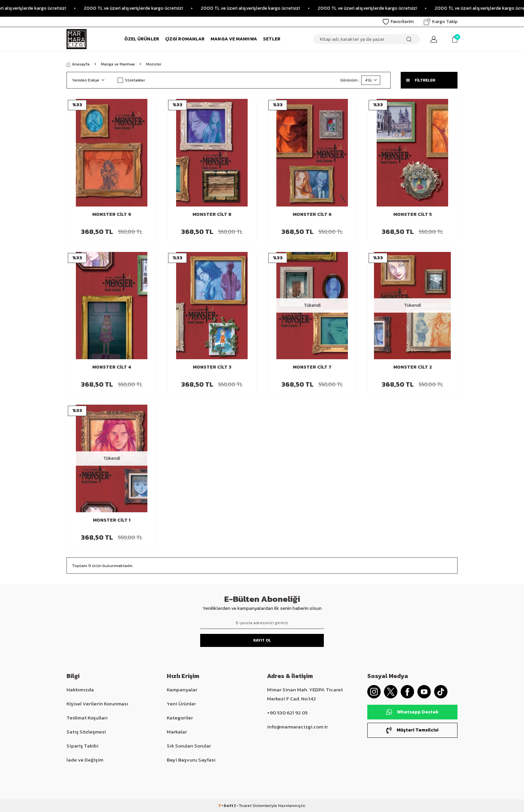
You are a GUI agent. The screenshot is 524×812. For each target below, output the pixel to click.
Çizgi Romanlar (185, 39)
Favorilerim (398, 22)
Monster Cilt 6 (312, 215)
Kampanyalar (182, 690)
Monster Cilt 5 (413, 215)
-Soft (226, 806)
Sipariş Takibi (83, 746)
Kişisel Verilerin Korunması (97, 704)
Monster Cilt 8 (212, 215)
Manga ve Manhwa (234, 39)
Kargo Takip (441, 22)
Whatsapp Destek (412, 712)
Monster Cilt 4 (112, 367)
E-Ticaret (243, 806)
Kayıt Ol (262, 640)
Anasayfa (78, 64)
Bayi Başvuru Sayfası (191, 760)
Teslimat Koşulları (87, 718)
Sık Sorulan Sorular (189, 746)
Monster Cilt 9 (112, 215)
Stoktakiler (131, 80)
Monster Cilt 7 (312, 367)
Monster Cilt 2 (413, 367)
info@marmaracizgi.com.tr (297, 727)
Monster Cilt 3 (212, 367)
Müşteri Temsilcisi (412, 730)
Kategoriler (180, 718)
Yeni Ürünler (181, 704)
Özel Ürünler (142, 39)
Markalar (177, 732)
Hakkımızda (80, 690)
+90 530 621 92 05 (287, 713)
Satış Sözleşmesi (86, 732)
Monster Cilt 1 (112, 520)
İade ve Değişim (85, 760)
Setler (272, 39)
